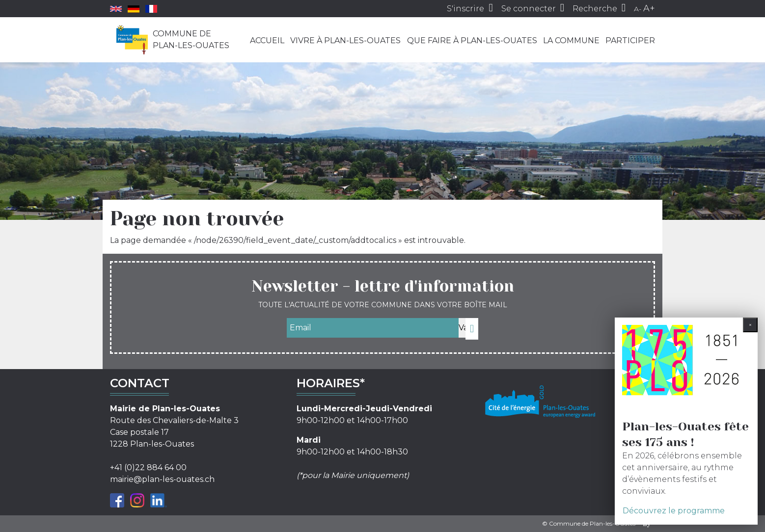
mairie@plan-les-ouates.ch (162, 479)
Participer (630, 40)
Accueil (267, 40)
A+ (649, 8)
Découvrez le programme (674, 511)
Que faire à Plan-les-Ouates (472, 40)
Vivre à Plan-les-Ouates (345, 40)
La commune (571, 40)
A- (638, 9)
